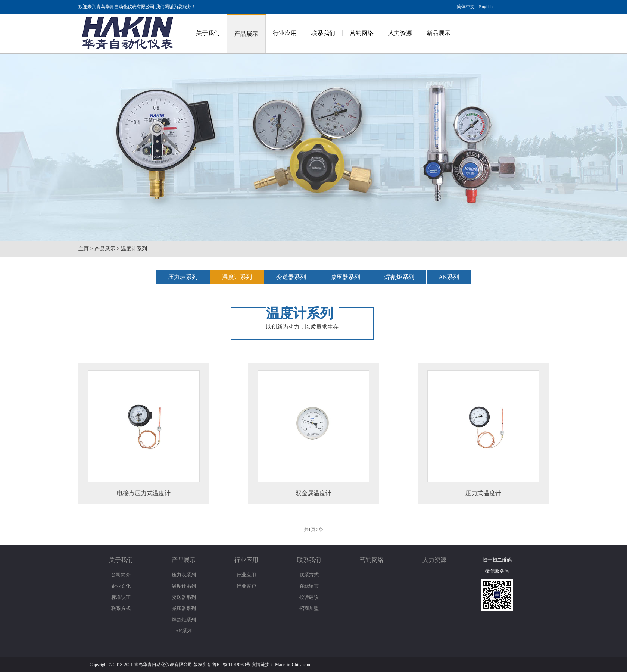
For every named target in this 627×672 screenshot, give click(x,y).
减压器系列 (345, 277)
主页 (84, 249)
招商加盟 (309, 608)
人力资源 (400, 33)
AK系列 (449, 277)
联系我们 (323, 33)
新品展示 (439, 33)
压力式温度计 (483, 493)
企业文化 (121, 586)
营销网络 (362, 33)
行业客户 (246, 586)
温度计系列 (134, 249)
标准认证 (121, 597)
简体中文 (466, 7)
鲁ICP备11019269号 (231, 665)
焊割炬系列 (399, 277)
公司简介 (121, 575)
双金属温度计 (313, 493)
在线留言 (309, 586)
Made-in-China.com (293, 665)
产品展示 (246, 34)
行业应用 (285, 33)
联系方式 (121, 608)
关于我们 (208, 33)
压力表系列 (183, 277)
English (486, 7)
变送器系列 (291, 277)
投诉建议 (309, 597)
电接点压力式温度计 (144, 493)
